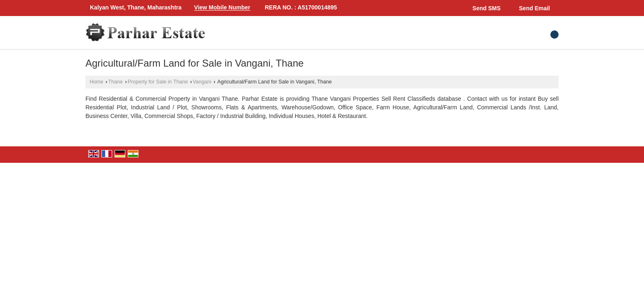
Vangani (202, 82)
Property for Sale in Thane (158, 82)
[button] (222, 8)
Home (97, 82)
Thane (115, 82)
